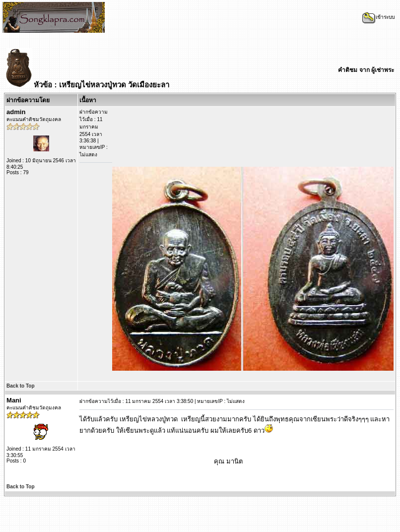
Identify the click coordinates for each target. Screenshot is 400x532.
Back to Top (20, 386)
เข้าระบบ (378, 17)
